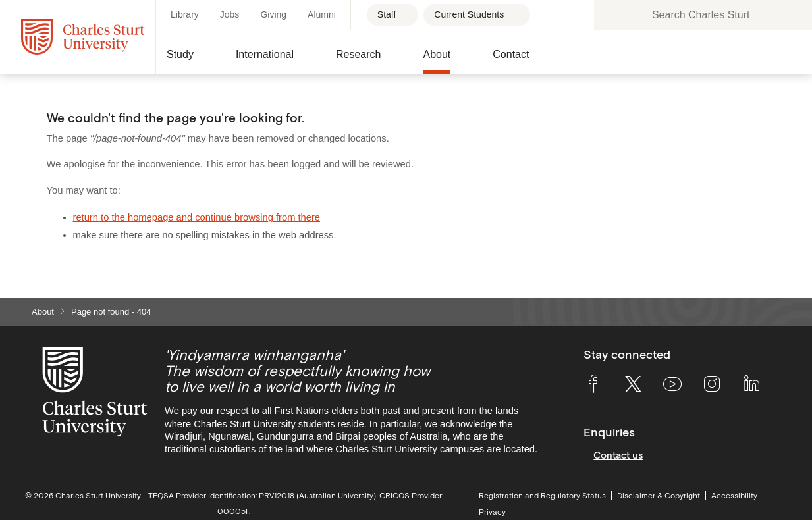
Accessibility (734, 496)
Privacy (492, 512)
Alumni (322, 14)
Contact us (618, 455)
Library (185, 14)
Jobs (230, 14)
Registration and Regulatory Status (542, 496)
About (43, 312)
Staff (388, 14)
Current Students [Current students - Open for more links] (469, 14)
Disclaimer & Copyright (659, 496)
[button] (191, 60)
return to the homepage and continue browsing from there (197, 217)
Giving (273, 14)
